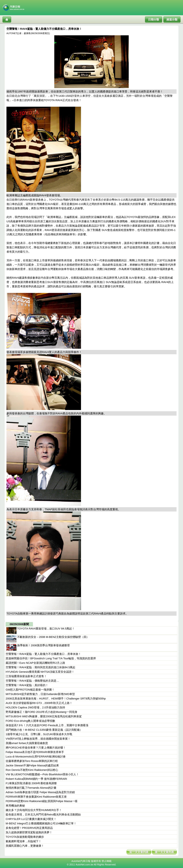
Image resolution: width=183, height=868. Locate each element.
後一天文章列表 (164, 852)
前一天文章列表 (139, 852)
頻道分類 (172, 20)
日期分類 (154, 20)
